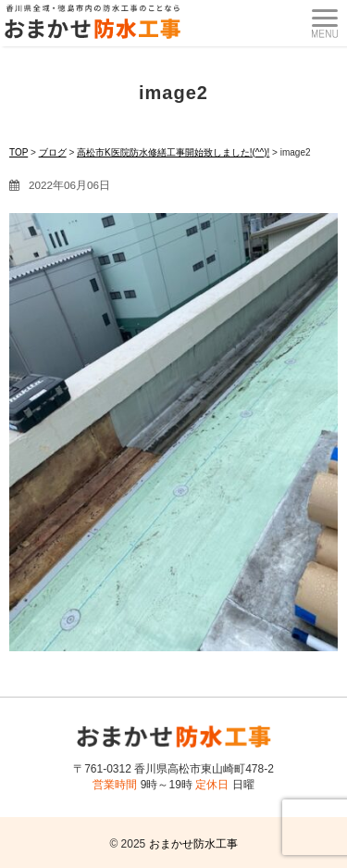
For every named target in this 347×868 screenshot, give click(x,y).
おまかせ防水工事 (193, 844)
